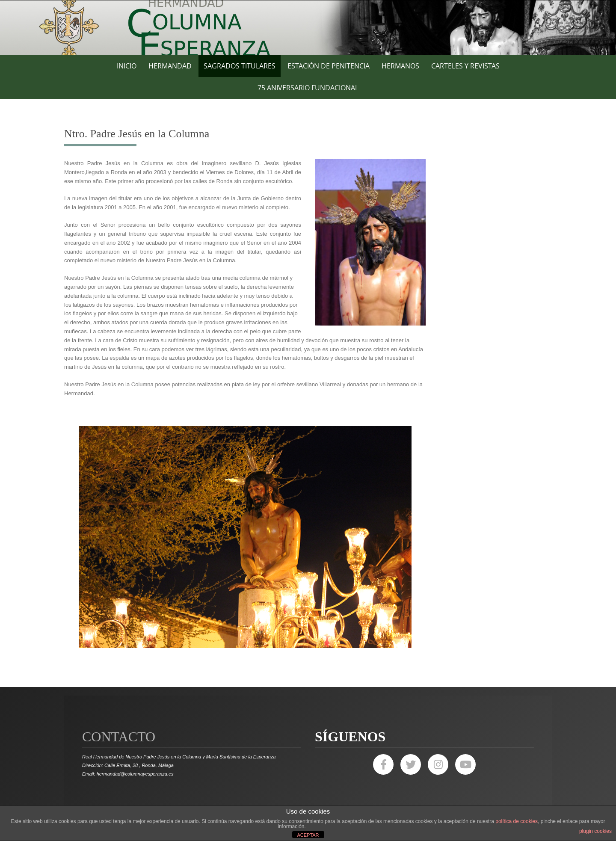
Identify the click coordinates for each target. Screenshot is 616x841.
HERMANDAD (170, 66)
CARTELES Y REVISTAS (465, 66)
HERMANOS (400, 66)
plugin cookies (595, 831)
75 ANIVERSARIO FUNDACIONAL (308, 88)
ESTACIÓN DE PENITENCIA (329, 66)
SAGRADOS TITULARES (240, 66)
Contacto (119, 737)
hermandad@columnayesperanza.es (135, 774)
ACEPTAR (308, 835)
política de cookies (517, 821)
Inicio (127, 66)
